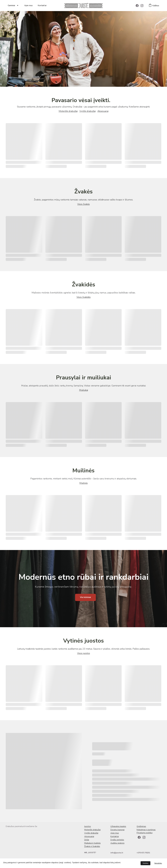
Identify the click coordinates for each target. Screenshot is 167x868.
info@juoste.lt (117, 853)
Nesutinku (158, 863)
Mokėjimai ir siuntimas (146, 830)
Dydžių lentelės (117, 840)
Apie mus (28, 5)
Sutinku (145, 863)
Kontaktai (42, 5)
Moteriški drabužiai (68, 113)
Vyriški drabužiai (88, 113)
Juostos (88, 827)
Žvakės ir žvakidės (92, 847)
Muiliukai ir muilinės (92, 844)
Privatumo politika (145, 833)
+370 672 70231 (143, 853)
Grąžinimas (141, 827)
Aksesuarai (103, 113)
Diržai (87, 840)
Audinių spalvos (117, 844)
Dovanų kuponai (117, 830)
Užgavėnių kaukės (118, 827)
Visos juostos (84, 655)
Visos (80, 206)
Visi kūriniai (85, 599)
